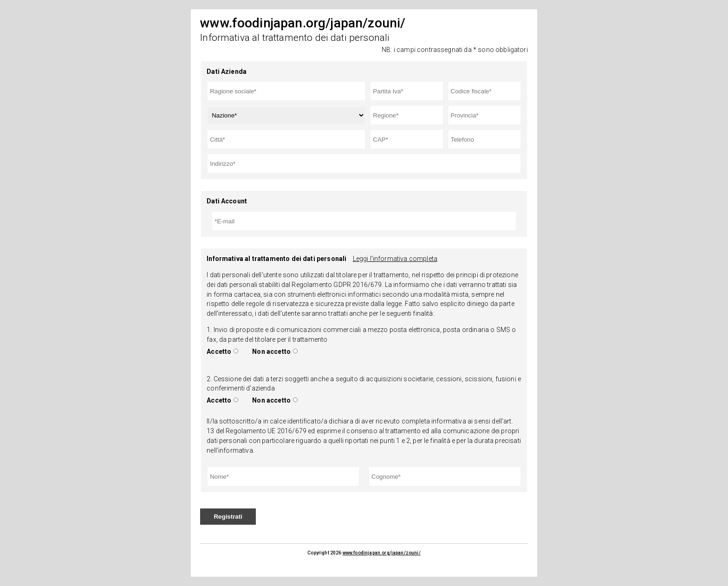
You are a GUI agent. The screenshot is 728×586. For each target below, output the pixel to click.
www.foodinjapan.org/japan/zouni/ (382, 553)
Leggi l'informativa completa (395, 259)
